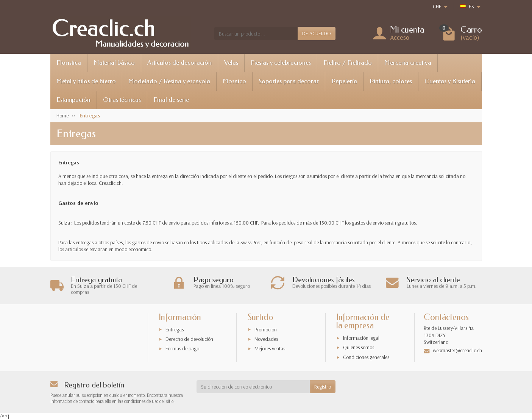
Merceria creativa (408, 63)
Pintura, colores (391, 81)
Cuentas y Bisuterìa (450, 81)
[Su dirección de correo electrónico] (253, 387)
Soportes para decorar (289, 81)
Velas (231, 63)
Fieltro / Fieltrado (348, 63)
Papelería (344, 81)
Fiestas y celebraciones (281, 63)
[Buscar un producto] (256, 33)
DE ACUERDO (317, 33)
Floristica (69, 63)
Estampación (73, 100)
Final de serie (171, 100)
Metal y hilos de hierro (86, 81)
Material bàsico (114, 63)
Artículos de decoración (179, 63)
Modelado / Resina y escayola (169, 81)
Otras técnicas (122, 100)
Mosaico (234, 81)
